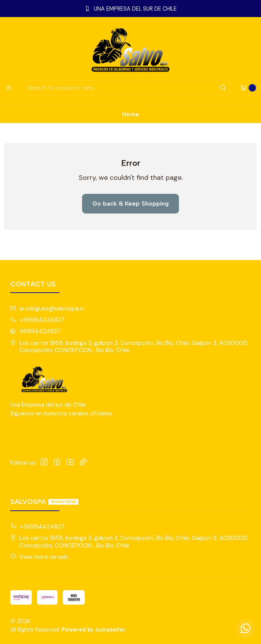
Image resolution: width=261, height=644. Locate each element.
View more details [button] (39, 557)
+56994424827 (37, 320)
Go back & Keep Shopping (130, 203)
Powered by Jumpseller (93, 630)
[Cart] (248, 88)
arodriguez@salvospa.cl (47, 308)
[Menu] (9, 88)
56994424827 (35, 331)
